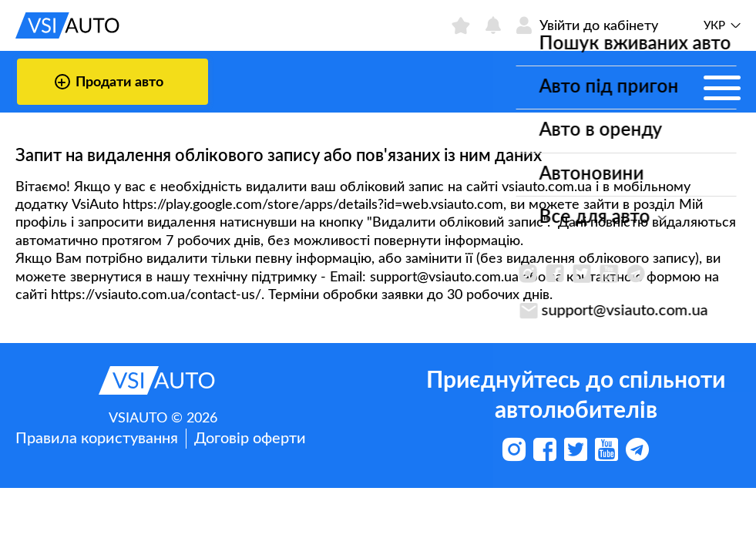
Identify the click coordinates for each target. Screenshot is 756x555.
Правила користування (97, 439)
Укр (714, 26)
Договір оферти (250, 439)
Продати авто (109, 82)
